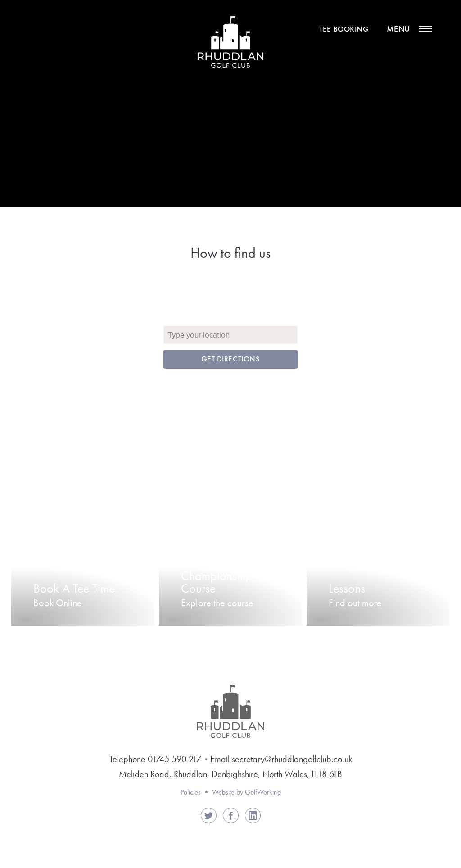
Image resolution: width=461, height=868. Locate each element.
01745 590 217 (174, 759)
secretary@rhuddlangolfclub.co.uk (292, 759)
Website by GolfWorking (246, 792)
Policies (191, 792)
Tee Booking (344, 29)
